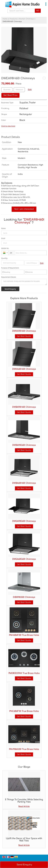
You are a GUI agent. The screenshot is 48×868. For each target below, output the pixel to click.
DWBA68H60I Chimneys (24, 483)
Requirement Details (9, 277)
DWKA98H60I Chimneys (24, 331)
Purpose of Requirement (10, 268)
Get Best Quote (24, 336)
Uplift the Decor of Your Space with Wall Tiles (24, 840)
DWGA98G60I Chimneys (24, 521)
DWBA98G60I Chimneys (24, 445)
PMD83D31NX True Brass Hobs (24, 673)
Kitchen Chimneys (26, 19)
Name (3, 228)
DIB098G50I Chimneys (24, 597)
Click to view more (8, 126)
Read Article (24, 806)
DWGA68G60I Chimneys (24, 559)
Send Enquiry (24, 865)
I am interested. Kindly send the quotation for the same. (24, 282)
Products (13, 19)
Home (5, 19)
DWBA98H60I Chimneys (24, 407)
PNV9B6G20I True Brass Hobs (24, 749)
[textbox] (19, 90)
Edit (30, 90)
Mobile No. (5, 248)
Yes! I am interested (24, 209)
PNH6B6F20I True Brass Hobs (24, 635)
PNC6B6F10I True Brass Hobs (24, 711)
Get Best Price (10, 95)
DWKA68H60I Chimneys (24, 369)
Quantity (4, 258)
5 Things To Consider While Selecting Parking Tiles (24, 801)
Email (3, 238)
